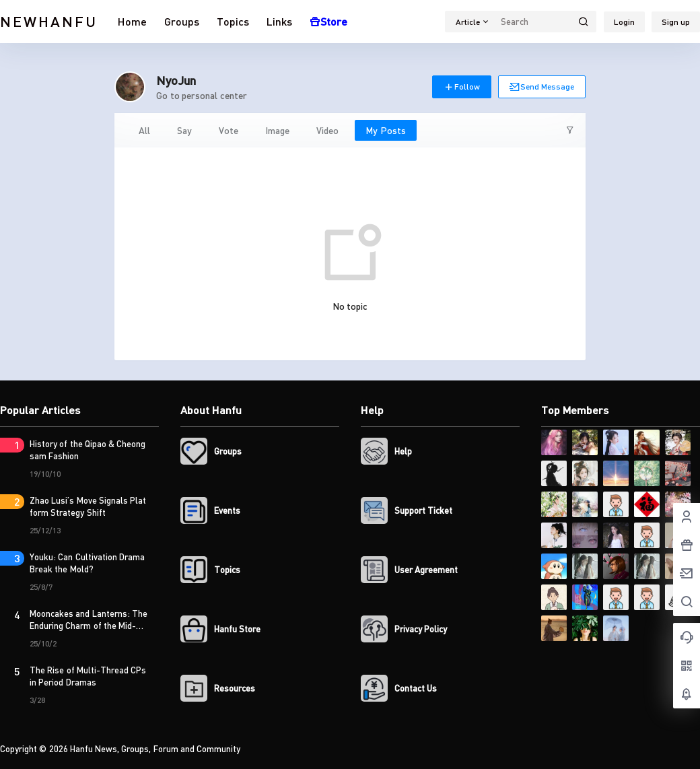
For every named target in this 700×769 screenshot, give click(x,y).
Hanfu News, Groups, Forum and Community (154, 749)
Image (277, 130)
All (144, 130)
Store (328, 21)
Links (279, 21)
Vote (229, 130)
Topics (233, 21)
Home (132, 21)
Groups (182, 21)
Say (184, 130)
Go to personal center (202, 95)
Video (327, 130)
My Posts (386, 130)
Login (624, 22)
